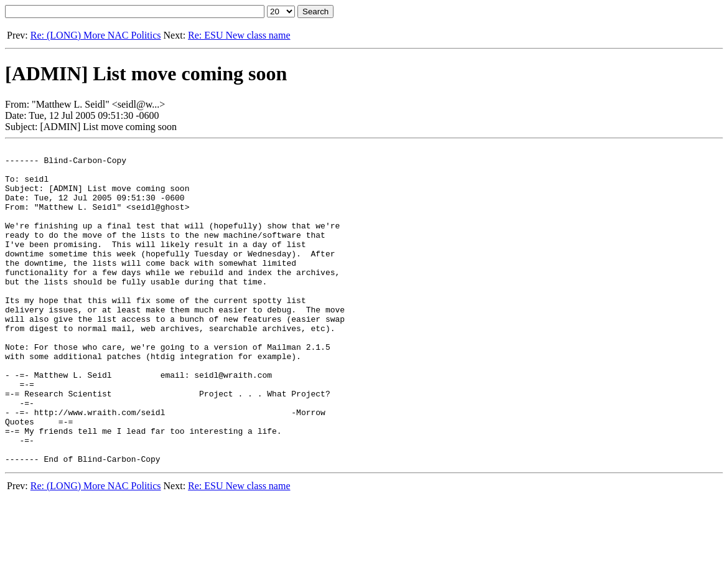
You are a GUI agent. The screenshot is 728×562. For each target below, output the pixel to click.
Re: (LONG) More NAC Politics (96, 35)
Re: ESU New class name (239, 35)
